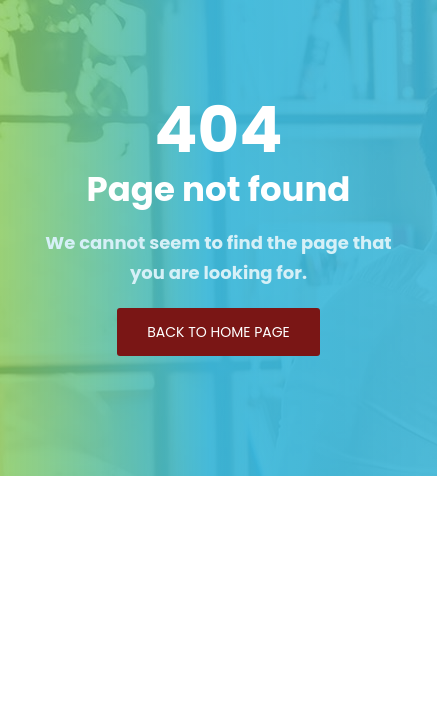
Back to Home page (218, 332)
